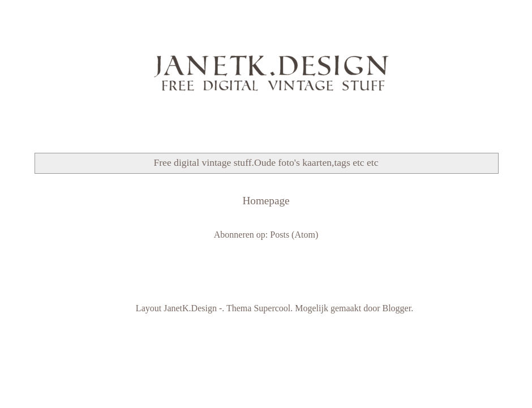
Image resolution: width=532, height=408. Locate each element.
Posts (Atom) (294, 235)
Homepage (266, 201)
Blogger (396, 308)
